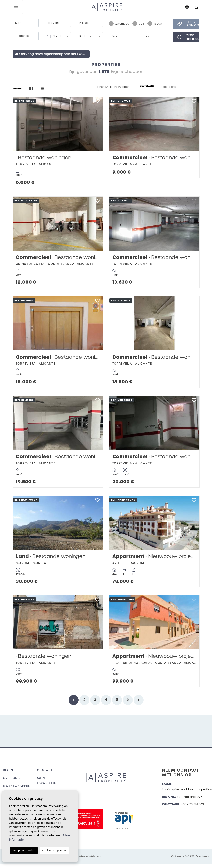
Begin (8, 770)
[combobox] (26, 23)
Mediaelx (202, 856)
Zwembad (119, 24)
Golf (138, 24)
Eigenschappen (17, 786)
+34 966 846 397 (189, 797)
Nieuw (155, 24)
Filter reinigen (193, 24)
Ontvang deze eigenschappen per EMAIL (51, 54)
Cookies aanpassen (54, 850)
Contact (45, 770)
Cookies (79, 856)
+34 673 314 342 (193, 804)
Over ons (11, 778)
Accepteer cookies (24, 850)
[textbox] (26, 23)
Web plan (95, 856)
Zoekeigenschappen (193, 37)
